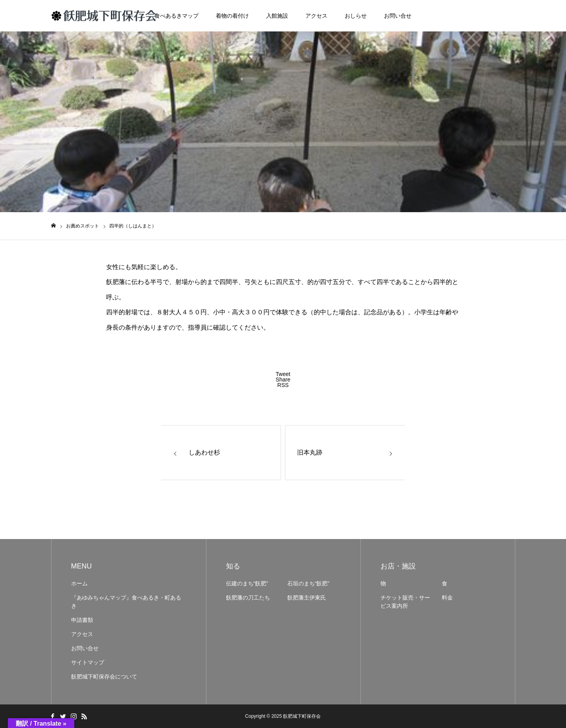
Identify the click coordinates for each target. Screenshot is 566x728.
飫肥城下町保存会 (302, 716)
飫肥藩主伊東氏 (307, 598)
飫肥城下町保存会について (104, 677)
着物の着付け (232, 16)
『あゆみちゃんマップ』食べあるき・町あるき (126, 602)
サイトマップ (88, 662)
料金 (447, 598)
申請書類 (82, 620)
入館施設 (277, 16)
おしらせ (356, 16)
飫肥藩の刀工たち (248, 598)
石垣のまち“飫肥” (308, 583)
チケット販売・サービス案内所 (405, 602)
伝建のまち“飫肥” (247, 583)
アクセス (316, 16)
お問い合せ (398, 16)
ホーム (79, 583)
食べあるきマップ (176, 16)
